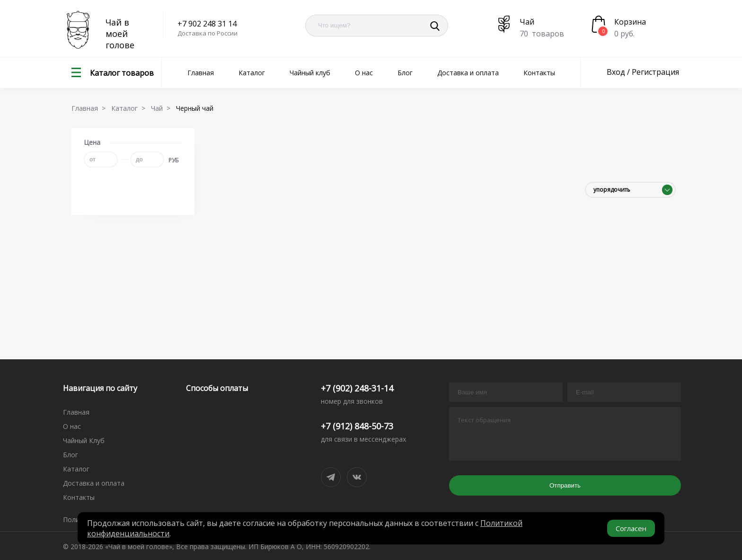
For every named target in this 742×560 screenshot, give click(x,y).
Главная (201, 73)
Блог (405, 73)
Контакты (539, 73)
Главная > (90, 108)
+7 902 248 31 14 (207, 24)
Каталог (252, 73)
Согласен (631, 528)
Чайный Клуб (84, 440)
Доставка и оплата (468, 73)
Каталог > (130, 108)
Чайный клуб (310, 73)
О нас (364, 73)
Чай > (163, 108)
